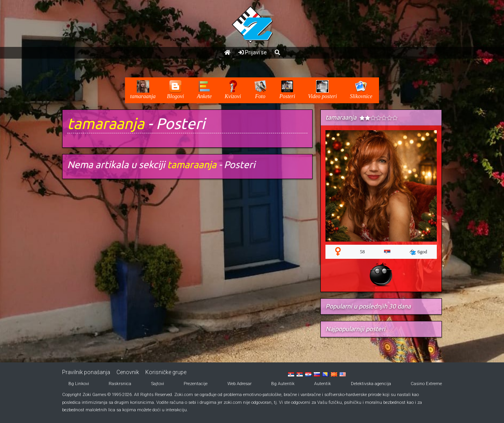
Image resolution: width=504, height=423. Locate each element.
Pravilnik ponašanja (86, 372)
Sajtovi (158, 384)
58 (362, 252)
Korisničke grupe (166, 372)
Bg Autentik (283, 384)
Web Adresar (239, 384)
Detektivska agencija (371, 384)
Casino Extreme (426, 384)
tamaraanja (106, 123)
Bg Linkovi (79, 384)
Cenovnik (128, 372)
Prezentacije (196, 384)
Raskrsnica (120, 384)
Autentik (323, 384)
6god (418, 252)
